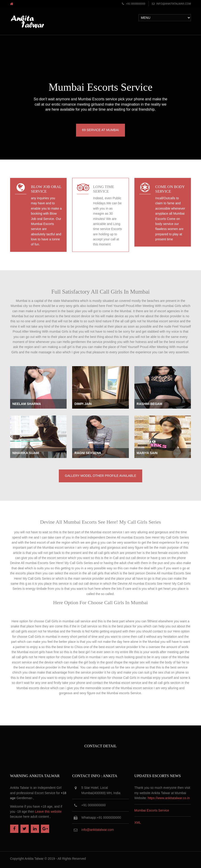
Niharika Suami (26, 453)
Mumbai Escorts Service (152, 810)
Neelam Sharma (27, 404)
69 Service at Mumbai (100, 130)
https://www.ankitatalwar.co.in (169, 798)
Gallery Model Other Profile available (100, 476)
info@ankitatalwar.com (173, 4)
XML (138, 823)
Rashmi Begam (149, 404)
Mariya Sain (147, 453)
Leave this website (48, 812)
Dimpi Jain (83, 404)
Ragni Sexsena (88, 453)
